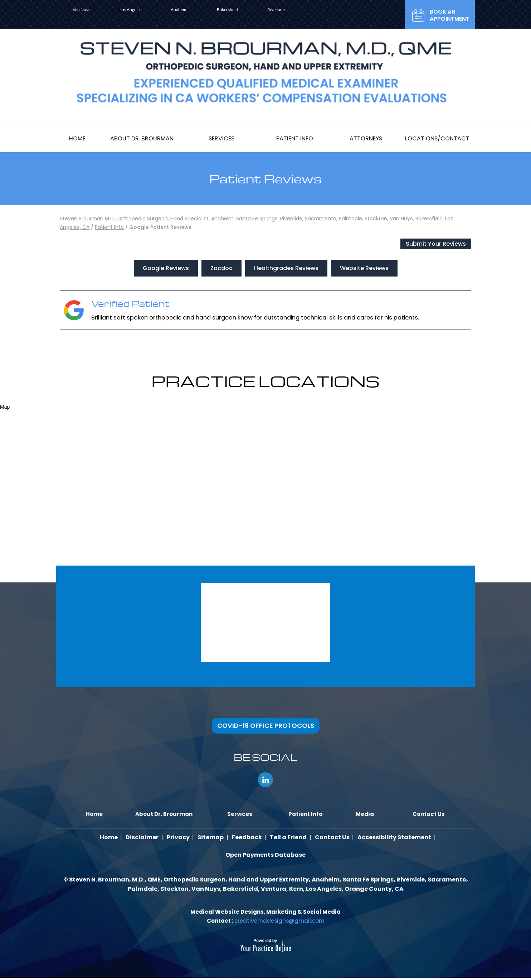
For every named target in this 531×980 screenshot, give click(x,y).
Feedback (247, 838)
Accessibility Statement (391, 838)
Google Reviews (166, 268)
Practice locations (265, 381)
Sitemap (211, 838)
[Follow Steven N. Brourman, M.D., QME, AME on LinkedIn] (265, 780)
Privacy (180, 838)
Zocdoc (221, 268)
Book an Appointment (450, 15)
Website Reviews (364, 268)
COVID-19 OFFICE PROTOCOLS (266, 726)
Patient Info (109, 227)
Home (112, 838)
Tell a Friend (287, 838)
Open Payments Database (265, 857)
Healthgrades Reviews (286, 268)
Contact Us (330, 838)
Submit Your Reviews (436, 244)
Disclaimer (145, 838)
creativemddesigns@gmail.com (279, 923)
